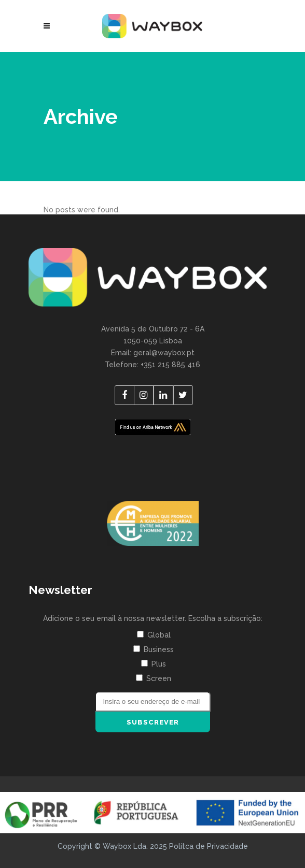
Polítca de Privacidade (209, 846)
